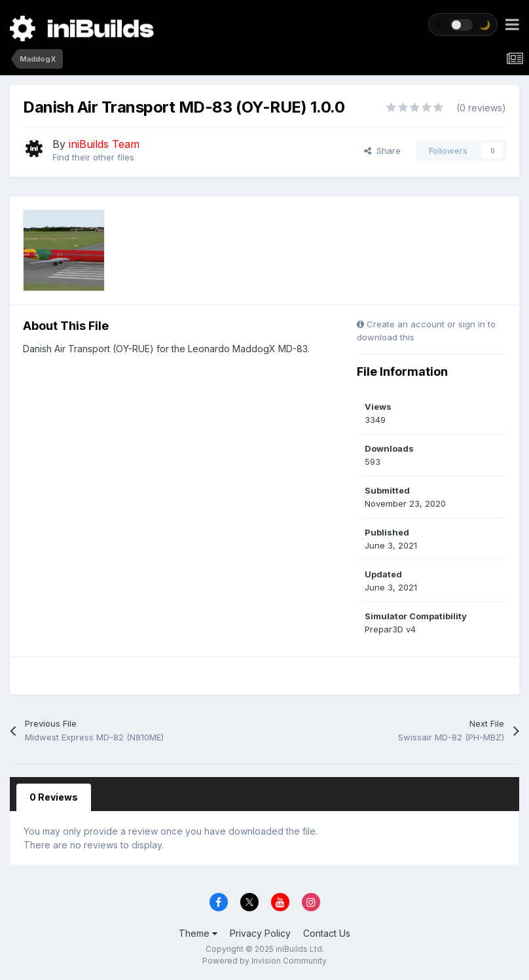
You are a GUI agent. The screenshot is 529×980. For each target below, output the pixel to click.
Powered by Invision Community (264, 961)
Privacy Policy (260, 933)
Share (382, 151)
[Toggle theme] (463, 25)
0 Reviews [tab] (54, 797)
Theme (198, 933)
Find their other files (93, 157)
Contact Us (327, 933)
